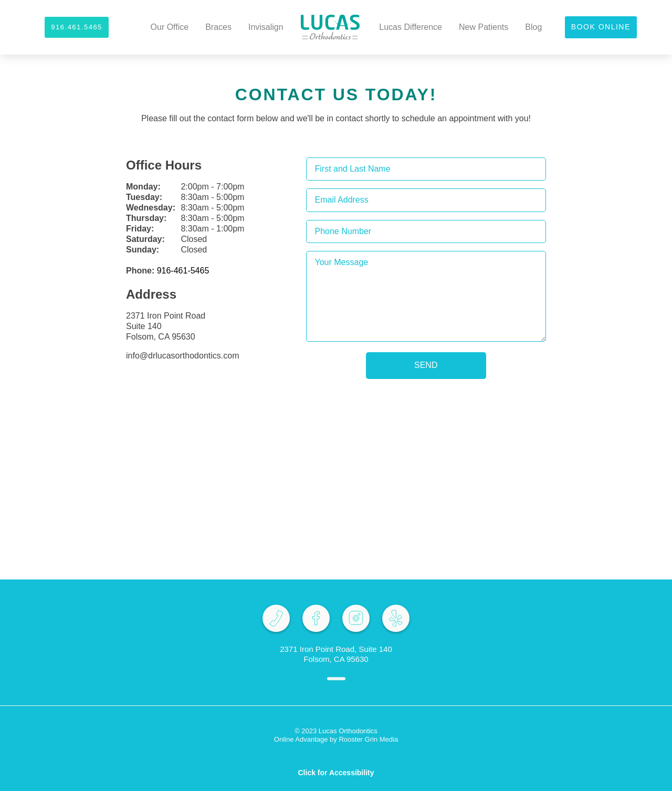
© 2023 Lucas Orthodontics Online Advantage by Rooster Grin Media (336, 735)
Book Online (601, 27)
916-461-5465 (183, 271)
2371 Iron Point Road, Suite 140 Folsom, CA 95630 (336, 654)
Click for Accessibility (336, 773)
